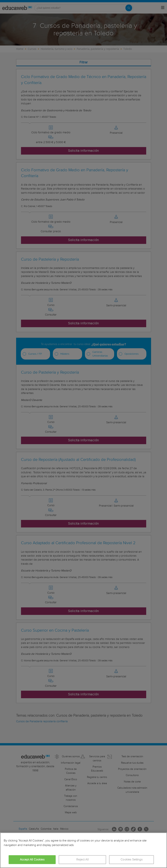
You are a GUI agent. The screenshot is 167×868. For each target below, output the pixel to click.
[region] (83, 850)
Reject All (82, 860)
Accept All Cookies (32, 860)
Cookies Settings (131, 860)
